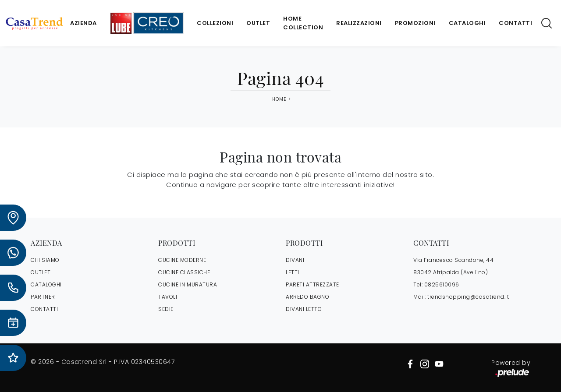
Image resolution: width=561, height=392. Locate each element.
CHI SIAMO (45, 260)
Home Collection (303, 23)
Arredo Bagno (307, 297)
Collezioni (215, 23)
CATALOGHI (46, 284)
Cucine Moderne (182, 260)
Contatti (515, 23)
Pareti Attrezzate (312, 284)
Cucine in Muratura (188, 284)
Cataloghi (467, 23)
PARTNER (43, 297)
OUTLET (41, 272)
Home (279, 99)
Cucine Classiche (184, 272)
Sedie (166, 309)
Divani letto (304, 309)
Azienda (83, 23)
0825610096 (442, 284)
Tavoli (168, 297)
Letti (293, 272)
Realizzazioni (359, 23)
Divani (295, 260)
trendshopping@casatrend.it (468, 297)
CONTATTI (44, 309)
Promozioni (415, 23)
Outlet (258, 23)
